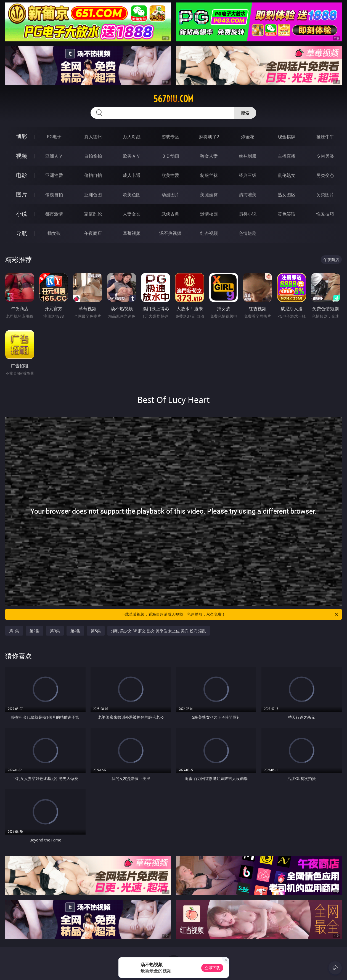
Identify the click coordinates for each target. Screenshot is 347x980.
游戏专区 (170, 137)
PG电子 (54, 137)
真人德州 (93, 137)
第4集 (75, 631)
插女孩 (54, 233)
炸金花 (248, 137)
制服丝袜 (209, 175)
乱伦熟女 (287, 175)
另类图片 (325, 195)
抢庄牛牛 (325, 137)
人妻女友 (132, 214)
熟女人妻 (209, 156)
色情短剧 (248, 233)
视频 (22, 156)
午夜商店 (93, 233)
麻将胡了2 (209, 137)
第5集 (96, 631)
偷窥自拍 (54, 195)
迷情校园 (209, 214)
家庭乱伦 (93, 214)
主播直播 (287, 156)
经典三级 (248, 175)
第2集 (35, 631)
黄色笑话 (287, 214)
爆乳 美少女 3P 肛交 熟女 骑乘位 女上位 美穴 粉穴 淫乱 (159, 631)
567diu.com (173, 99)
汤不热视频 (170, 233)
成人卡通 (132, 175)
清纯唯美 (248, 195)
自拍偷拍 (93, 156)
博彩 (22, 136)
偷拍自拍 (93, 175)
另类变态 (325, 175)
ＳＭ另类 (325, 156)
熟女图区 (287, 195)
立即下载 (212, 968)
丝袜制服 (248, 156)
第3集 (55, 631)
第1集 (14, 631)
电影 (22, 175)
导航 (22, 233)
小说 (22, 214)
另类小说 (248, 214)
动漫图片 (170, 195)
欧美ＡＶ (132, 156)
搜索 (245, 113)
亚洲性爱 (54, 175)
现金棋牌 (287, 137)
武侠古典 (170, 214)
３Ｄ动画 (170, 156)
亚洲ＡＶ (54, 156)
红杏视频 (209, 233)
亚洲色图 (93, 195)
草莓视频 (132, 233)
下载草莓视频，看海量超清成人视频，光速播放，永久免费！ (230, 614)
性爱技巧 (325, 214)
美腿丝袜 (209, 195)
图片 (22, 194)
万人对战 (132, 137)
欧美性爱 (170, 175)
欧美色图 (132, 195)
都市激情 (54, 214)
